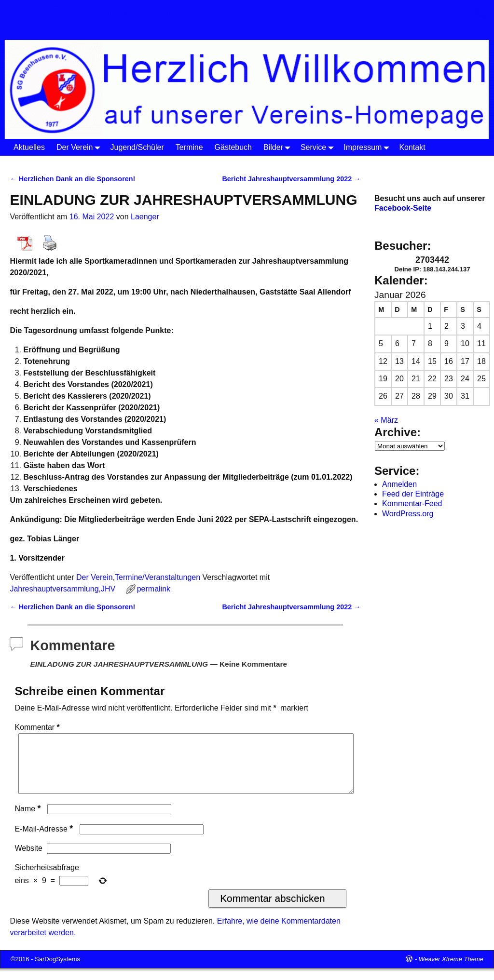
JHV (108, 589)
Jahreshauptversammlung (54, 589)
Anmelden (399, 484)
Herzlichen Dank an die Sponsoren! (72, 179)
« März (386, 420)
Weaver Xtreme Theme (451, 971)
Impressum (368, 147)
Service (319, 147)
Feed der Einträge (413, 494)
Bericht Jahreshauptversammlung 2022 (291, 179)
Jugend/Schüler (137, 147)
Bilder (279, 147)
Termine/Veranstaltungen (158, 577)
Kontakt (412, 147)
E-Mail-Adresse (45, 840)
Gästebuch (233, 147)
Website (28, 860)
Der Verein (81, 147)
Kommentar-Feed (412, 503)
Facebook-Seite (403, 208)
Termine (189, 147)
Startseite (26, 164)
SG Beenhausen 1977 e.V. (143, 10)
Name (28, 820)
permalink (154, 589)
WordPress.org (408, 514)
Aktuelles (29, 147)
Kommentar (38, 727)
